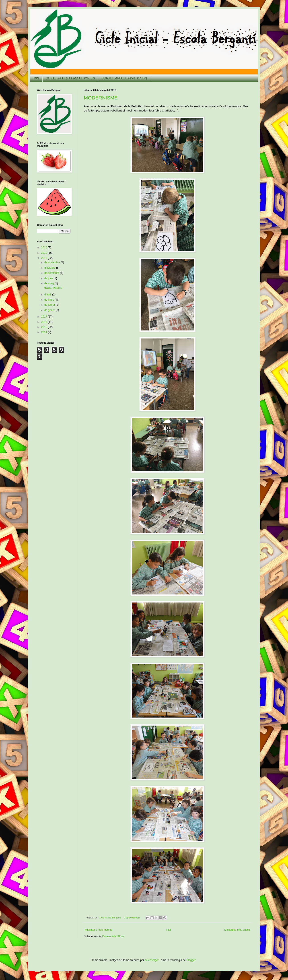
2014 (45, 332)
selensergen (152, 960)
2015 (45, 327)
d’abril (48, 295)
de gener (50, 310)
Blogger (191, 960)
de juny (49, 278)
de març (50, 300)
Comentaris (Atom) (113, 936)
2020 (45, 248)
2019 (45, 253)
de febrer (50, 305)
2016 (45, 322)
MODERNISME (101, 98)
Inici (36, 78)
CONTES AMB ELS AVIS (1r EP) (124, 78)
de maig (49, 283)
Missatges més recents (99, 930)
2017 (45, 317)
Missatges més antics (237, 930)
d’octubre (50, 268)
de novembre (52, 262)
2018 (45, 258)
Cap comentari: (132, 918)
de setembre (52, 273)
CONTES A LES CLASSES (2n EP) (70, 78)
